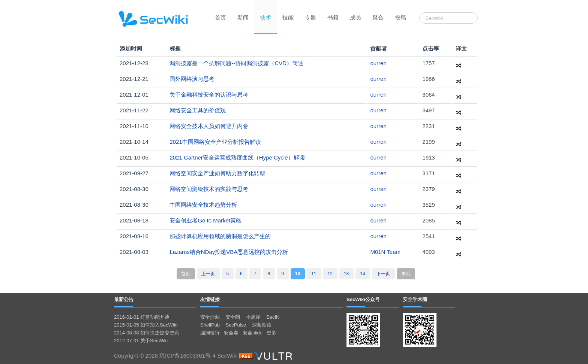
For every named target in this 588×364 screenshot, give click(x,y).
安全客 (231, 333)
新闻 (243, 17)
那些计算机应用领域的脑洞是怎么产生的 (220, 236)
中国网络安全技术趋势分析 (203, 205)
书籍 (333, 17)
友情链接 (210, 299)
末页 (406, 274)
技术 (265, 17)
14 (362, 274)
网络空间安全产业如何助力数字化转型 (217, 173)
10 (298, 274)
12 (330, 274)
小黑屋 (253, 317)
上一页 (208, 274)
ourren (378, 63)
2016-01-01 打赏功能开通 (142, 317)
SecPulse (236, 325)
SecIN (273, 317)
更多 (271, 333)
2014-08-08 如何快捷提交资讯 (147, 333)
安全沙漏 (210, 317)
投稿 (400, 17)
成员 (355, 17)
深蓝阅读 (262, 325)
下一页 (383, 274)
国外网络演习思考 (192, 79)
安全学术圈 (415, 299)
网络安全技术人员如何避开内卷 (209, 126)
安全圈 (233, 317)
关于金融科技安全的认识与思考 (209, 95)
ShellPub (210, 325)
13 (346, 274)
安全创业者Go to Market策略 (205, 220)
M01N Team (385, 252)
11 (314, 274)
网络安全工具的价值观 (198, 110)
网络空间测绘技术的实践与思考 (209, 189)
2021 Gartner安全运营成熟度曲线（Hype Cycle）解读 (237, 157)
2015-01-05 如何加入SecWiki (146, 325)
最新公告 (124, 299)
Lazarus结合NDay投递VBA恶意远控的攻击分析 (229, 252)
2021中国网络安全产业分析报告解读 (215, 142)
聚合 (378, 17)
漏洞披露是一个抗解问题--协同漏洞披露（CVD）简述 (236, 63)
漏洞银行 (210, 333)
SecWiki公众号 (363, 299)
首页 (220, 17)
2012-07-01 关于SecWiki (141, 341)
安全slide (253, 333)
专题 (310, 17)
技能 (288, 17)
